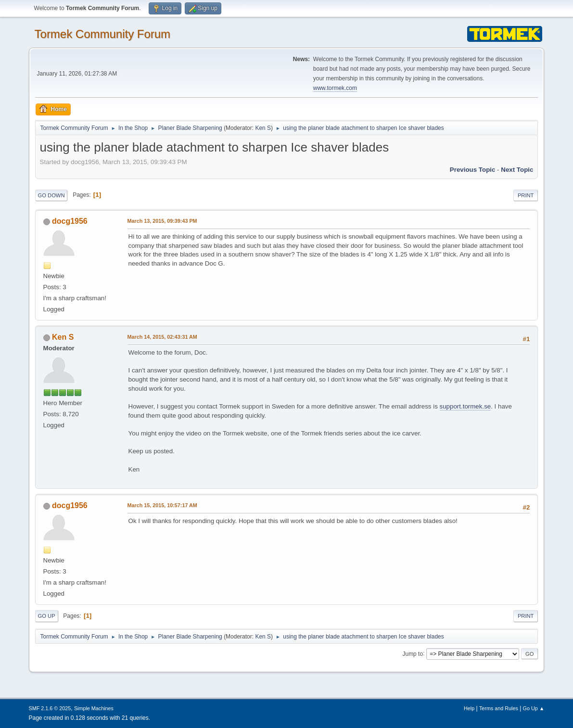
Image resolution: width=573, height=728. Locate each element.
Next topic (517, 170)
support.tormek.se (465, 406)
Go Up (47, 616)
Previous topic (473, 170)
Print (526, 195)
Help (469, 708)
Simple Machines (94, 708)
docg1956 (70, 221)
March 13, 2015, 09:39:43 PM (162, 221)
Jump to (413, 653)
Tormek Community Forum (103, 34)
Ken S (263, 128)
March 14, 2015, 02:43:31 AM (162, 337)
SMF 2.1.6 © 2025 (50, 708)
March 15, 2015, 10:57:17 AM (162, 505)
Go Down (51, 195)
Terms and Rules (499, 708)
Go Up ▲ (534, 708)
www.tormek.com (335, 88)
